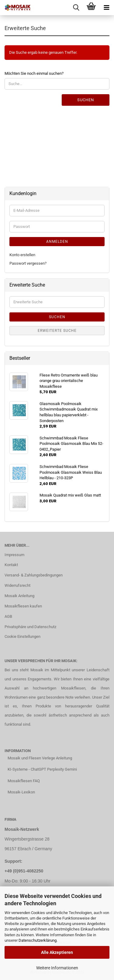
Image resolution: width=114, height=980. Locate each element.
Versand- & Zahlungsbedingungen (34, 575)
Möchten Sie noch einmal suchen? (34, 73)
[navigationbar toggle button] (106, 8)
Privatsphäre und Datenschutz (30, 627)
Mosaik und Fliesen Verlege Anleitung (40, 758)
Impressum (14, 555)
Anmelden (57, 242)
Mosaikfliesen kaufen (23, 606)
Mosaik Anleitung (19, 596)
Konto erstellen (22, 255)
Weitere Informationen (57, 968)
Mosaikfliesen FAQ (24, 781)
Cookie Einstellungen (22, 636)
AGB (8, 616)
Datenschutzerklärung (38, 940)
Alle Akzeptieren (57, 952)
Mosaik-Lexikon (21, 792)
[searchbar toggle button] (76, 8)
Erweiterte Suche (57, 331)
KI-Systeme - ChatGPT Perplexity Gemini (42, 769)
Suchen (86, 100)
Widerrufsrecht (17, 585)
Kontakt (11, 565)
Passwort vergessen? (28, 263)
